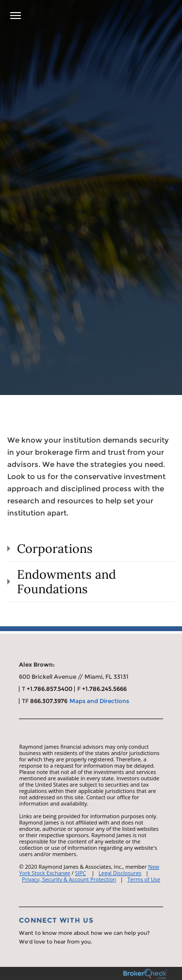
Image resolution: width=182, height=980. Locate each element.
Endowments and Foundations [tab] (66, 582)
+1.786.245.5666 (104, 689)
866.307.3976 (49, 701)
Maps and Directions (99, 701)
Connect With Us (56, 920)
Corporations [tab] (55, 549)
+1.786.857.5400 (50, 689)
